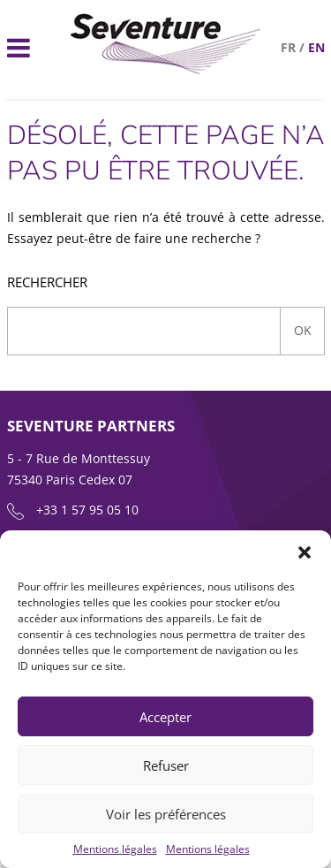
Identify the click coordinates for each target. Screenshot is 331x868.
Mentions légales (115, 849)
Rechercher (47, 282)
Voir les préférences (166, 814)
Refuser (166, 765)
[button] (305, 552)
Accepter (165, 717)
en (316, 47)
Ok (303, 330)
